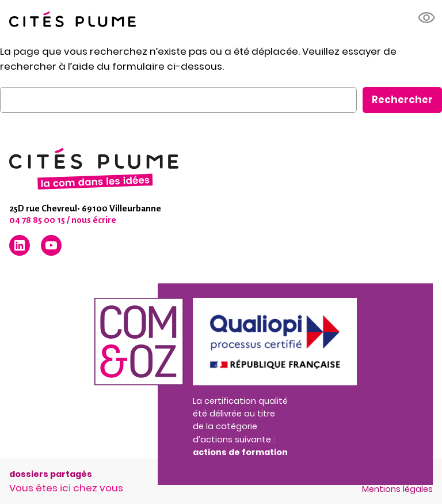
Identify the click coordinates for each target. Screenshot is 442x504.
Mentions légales (397, 489)
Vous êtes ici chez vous (66, 488)
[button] (427, 18)
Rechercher (402, 100)
